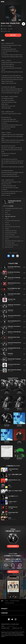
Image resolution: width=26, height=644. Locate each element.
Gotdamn (7, 229)
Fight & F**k (19, 409)
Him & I (7, 212)
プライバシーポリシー (11, 626)
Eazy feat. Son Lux (9, 247)
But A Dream (8, 214)
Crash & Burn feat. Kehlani (11, 233)
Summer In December (10, 235)
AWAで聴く (13, 35)
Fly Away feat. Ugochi (10, 243)
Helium (7, 392)
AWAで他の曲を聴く (13, 546)
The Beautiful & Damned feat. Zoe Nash (14, 208)
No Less (7, 239)
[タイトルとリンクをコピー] (17, 256)
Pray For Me (8, 210)
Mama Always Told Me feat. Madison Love (14, 241)
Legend (7, 219)
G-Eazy (10, 26)
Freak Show (19, 425)
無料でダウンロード (13, 572)
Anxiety (19, 442)
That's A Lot (8, 225)
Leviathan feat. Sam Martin (11, 231)
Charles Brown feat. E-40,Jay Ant (12, 237)
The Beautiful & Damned (15, 201)
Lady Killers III (19, 458)
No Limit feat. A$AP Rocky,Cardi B (12, 221)
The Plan (7, 223)
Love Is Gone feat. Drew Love (11, 245)
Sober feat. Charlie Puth (10, 603)
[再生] (24, 24)
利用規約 (3, 626)
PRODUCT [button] (4, 609)
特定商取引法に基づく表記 (17, 628)
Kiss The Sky (7, 425)
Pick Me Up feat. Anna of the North (13, 227)
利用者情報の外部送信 (5, 628)
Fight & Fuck (7, 409)
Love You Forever (7, 458)
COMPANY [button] (4, 613)
